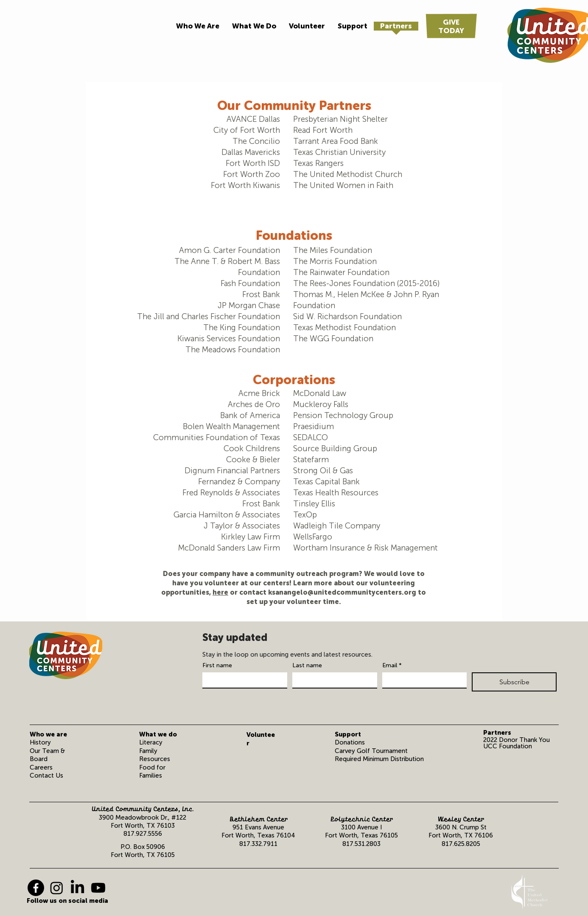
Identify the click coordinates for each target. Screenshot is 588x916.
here (220, 592)
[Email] (422, 680)
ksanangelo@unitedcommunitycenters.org (342, 592)
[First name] (242, 680)
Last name (307, 665)
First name (217, 665)
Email (392, 665)
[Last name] (332, 680)
